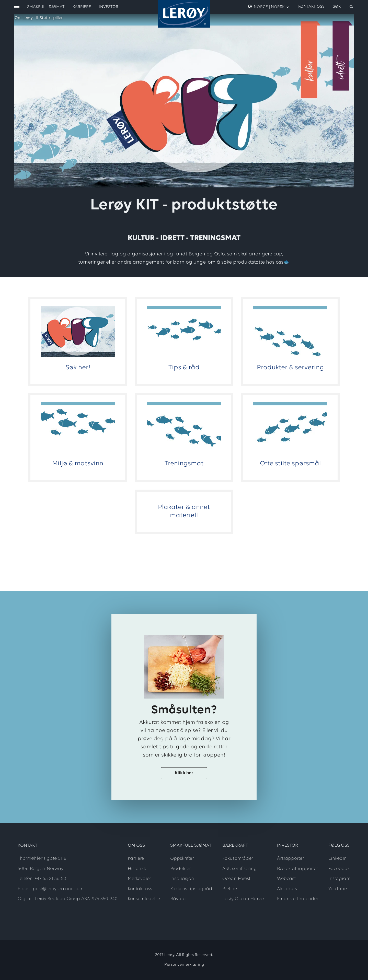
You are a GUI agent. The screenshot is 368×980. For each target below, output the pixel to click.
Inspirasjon (182, 879)
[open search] (343, 7)
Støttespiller (51, 18)
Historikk (137, 869)
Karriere (82, 7)
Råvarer (179, 899)
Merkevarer (139, 879)
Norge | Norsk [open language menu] (269, 7)
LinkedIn (338, 859)
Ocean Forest (236, 879)
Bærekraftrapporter (297, 869)
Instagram (339, 879)
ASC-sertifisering (240, 869)
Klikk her (184, 773)
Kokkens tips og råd (191, 889)
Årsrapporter (290, 859)
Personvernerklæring (184, 965)
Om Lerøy (24, 18)
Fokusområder (238, 859)
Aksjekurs (287, 889)
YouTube (338, 889)
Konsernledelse (144, 899)
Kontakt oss (311, 7)
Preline (230, 889)
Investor (109, 7)
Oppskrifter (182, 859)
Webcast (286, 879)
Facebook (339, 869)
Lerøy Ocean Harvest (245, 899)
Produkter (180, 869)
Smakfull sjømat (46, 7)
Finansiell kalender (298, 899)
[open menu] (17, 7)
